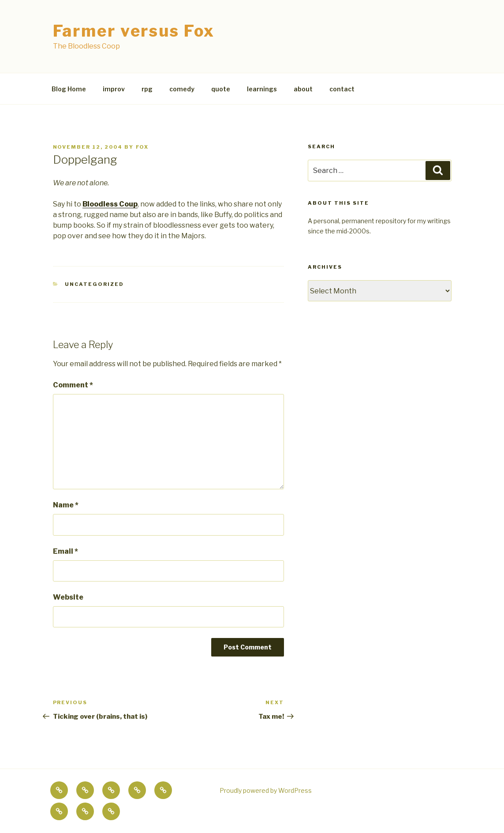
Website (68, 597)
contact (342, 89)
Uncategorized (94, 284)
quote (221, 89)
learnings (262, 89)
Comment (73, 385)
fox (142, 147)
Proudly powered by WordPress (266, 790)
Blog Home (69, 89)
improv (114, 89)
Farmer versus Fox (134, 31)
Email (65, 551)
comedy (182, 89)
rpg (147, 89)
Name (66, 505)
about (303, 89)
